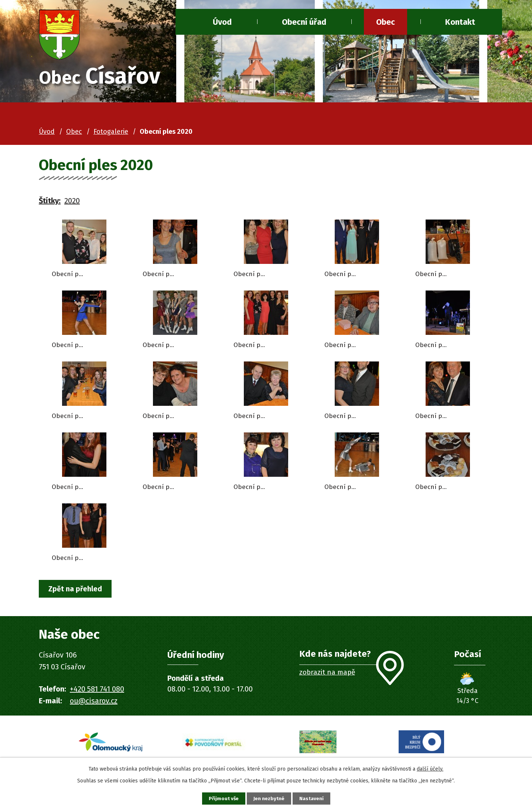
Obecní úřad (304, 22)
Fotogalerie (111, 133)
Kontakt (460, 22)
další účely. (430, 768)
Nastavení (314, 798)
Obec (386, 22)
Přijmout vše (221, 798)
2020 (72, 202)
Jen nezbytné (269, 798)
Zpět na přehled (77, 591)
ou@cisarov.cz (94, 703)
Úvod (222, 22)
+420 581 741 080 (97, 691)
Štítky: (50, 202)
